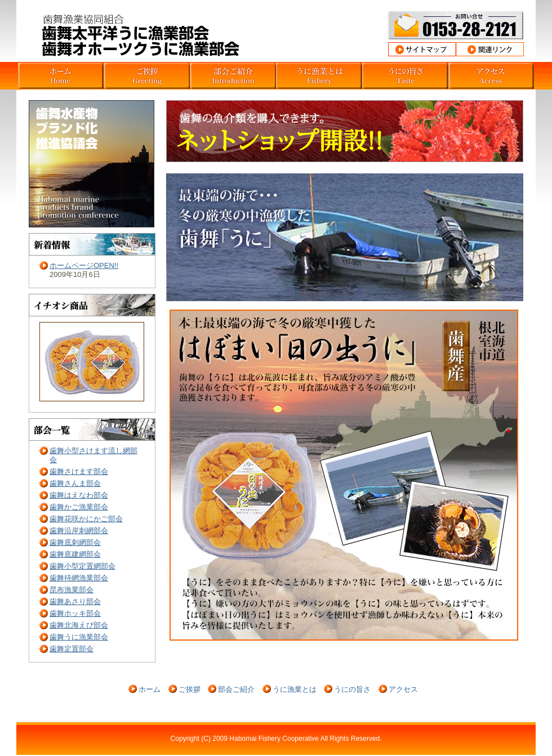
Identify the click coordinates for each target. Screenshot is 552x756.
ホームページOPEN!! (84, 265)
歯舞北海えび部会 (79, 625)
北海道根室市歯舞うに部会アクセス (491, 76)
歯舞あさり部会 (75, 601)
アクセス (403, 689)
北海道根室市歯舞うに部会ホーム (61, 76)
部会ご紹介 (236, 689)
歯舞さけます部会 (79, 471)
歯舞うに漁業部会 (79, 637)
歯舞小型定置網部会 (83, 566)
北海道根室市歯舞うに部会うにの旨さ (405, 76)
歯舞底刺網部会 (75, 542)
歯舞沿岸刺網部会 (79, 531)
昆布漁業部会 (72, 590)
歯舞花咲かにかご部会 (86, 519)
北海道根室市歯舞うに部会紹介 (233, 76)
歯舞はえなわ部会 (79, 495)
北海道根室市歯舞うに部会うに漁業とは (319, 76)
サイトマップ (422, 49)
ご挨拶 (190, 689)
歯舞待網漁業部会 (79, 578)
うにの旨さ (352, 689)
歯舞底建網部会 (75, 554)
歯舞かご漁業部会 (79, 507)
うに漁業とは (295, 689)
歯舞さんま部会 (75, 483)
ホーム (150, 689)
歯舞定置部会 (72, 649)
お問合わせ (456, 25)
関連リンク (490, 49)
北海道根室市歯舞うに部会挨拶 (147, 76)
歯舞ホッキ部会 (75, 613)
